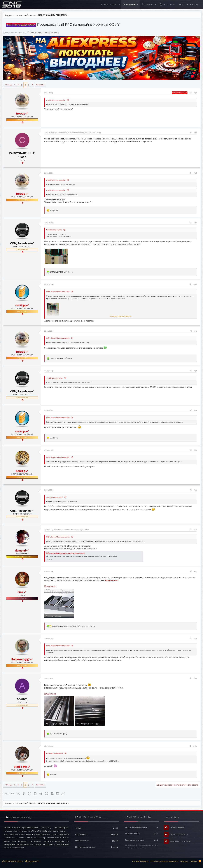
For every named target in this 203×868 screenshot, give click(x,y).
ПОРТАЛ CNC (111, 4)
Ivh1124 (115, 847)
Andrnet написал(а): (55, 753)
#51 (195, 331)
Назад (9, 85)
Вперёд (39, 85)
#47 (195, 132)
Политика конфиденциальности (164, 861)
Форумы (131, 4)
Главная (193, 861)
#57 (195, 571)
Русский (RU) (32, 861)
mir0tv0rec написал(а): (56, 100)
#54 (195, 450)
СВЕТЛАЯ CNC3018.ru (13, 861)
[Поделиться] (190, 93)
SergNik (10, 33)
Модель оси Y (112, 580)
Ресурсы (167, 4)
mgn (47, 33)
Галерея (149, 4)
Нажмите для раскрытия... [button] (121, 316)
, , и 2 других (73, 626)
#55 (195, 490)
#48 (195, 173)
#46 (195, 93)
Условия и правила (140, 861)
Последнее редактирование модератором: (77, 132)
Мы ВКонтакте (174, 827)
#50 (195, 284)
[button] (119, 5)
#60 (195, 746)
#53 (195, 410)
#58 (195, 638)
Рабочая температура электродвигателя (65, 553)
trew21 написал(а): (54, 230)
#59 (195, 678)
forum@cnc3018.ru (176, 834)
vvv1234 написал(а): (55, 378)
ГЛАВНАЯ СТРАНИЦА (177, 841)
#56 (195, 530)
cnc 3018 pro (37, 33)
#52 (195, 371)
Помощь (184, 861)
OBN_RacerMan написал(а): (58, 292)
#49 (195, 223)
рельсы (54, 33)
